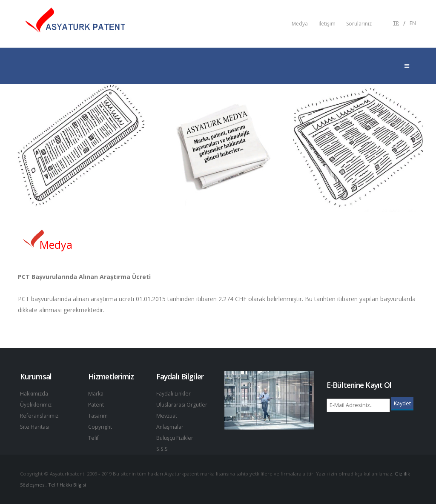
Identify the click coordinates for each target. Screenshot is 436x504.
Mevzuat (167, 416)
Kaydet (402, 403)
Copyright (100, 427)
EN (413, 23)
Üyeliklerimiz (36, 405)
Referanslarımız (40, 416)
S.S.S (163, 449)
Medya (300, 24)
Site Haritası (35, 427)
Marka (96, 394)
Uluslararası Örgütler (183, 405)
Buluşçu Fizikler (176, 438)
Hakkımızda (34, 394)
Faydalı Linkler (174, 394)
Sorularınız (359, 24)
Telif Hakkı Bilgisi (68, 485)
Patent (96, 405)
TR (396, 23)
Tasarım (98, 416)
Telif (93, 438)
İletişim (327, 24)
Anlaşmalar (170, 427)
